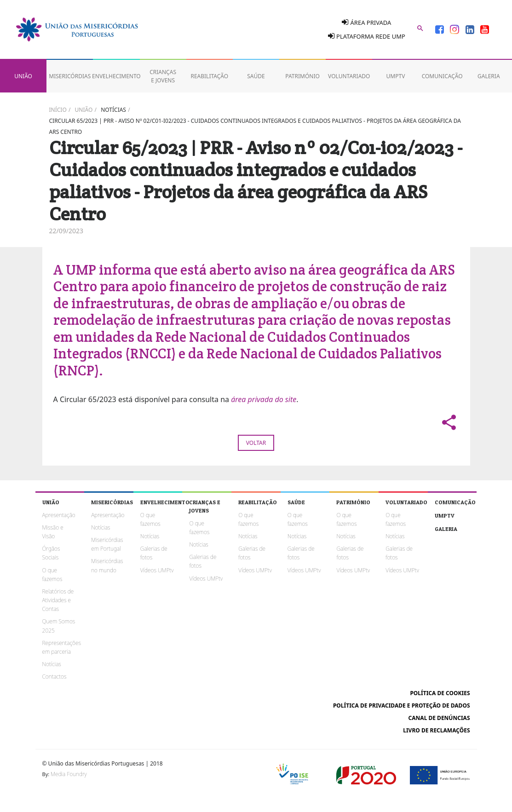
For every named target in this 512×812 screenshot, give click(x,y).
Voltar (256, 443)
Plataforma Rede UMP (367, 36)
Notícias (113, 110)
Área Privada (366, 22)
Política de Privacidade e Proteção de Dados (402, 705)
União (84, 110)
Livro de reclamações (436, 730)
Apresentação (59, 515)
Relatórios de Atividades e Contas (58, 600)
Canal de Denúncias (439, 718)
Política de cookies (440, 693)
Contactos (55, 677)
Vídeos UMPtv (157, 570)
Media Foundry (69, 774)
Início (58, 110)
